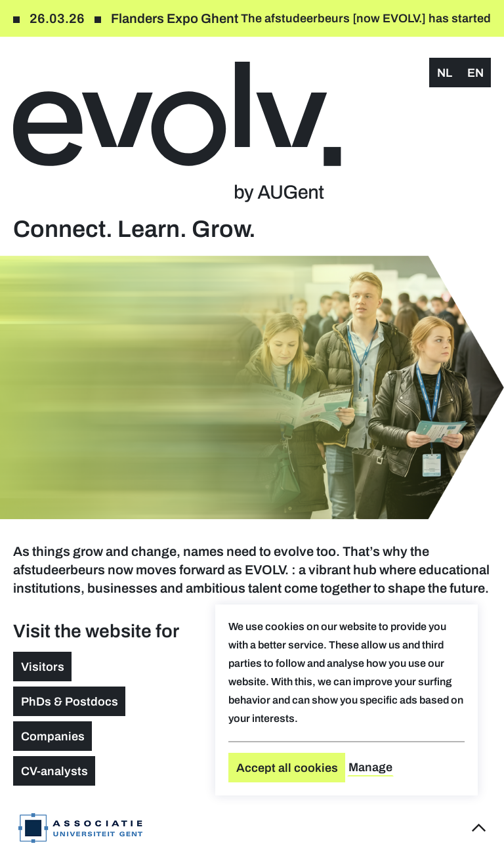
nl (445, 73)
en (475, 73)
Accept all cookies (287, 768)
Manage (370, 767)
